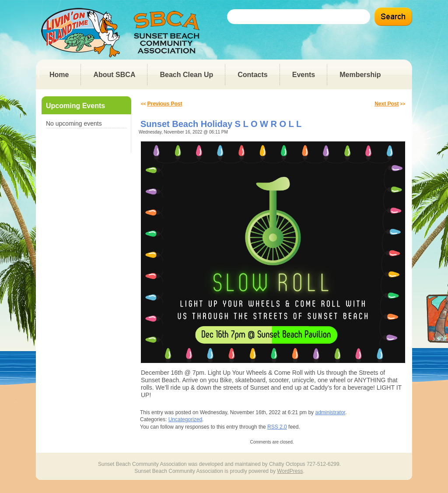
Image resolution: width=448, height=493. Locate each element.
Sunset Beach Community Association (123, 33)
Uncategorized (185, 419)
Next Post (387, 104)
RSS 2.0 (277, 427)
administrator (330, 412)
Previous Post (164, 104)
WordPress (290, 471)
